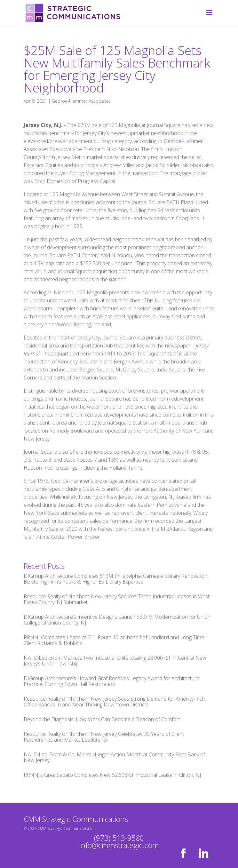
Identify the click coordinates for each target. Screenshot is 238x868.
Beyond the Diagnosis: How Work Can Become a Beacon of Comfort (102, 719)
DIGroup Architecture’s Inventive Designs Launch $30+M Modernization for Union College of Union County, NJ (117, 620)
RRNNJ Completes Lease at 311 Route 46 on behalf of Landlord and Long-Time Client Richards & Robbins (114, 640)
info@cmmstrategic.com (119, 845)
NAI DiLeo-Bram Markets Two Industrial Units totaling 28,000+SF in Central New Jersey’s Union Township (115, 661)
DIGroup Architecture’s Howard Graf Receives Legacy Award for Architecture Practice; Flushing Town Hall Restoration (111, 681)
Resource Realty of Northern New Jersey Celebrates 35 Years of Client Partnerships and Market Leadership (104, 737)
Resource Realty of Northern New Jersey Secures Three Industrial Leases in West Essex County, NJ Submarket (117, 599)
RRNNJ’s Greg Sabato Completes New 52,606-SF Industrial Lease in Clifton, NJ (112, 775)
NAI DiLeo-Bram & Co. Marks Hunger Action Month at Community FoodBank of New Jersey (114, 757)
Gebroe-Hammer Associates (81, 101)
